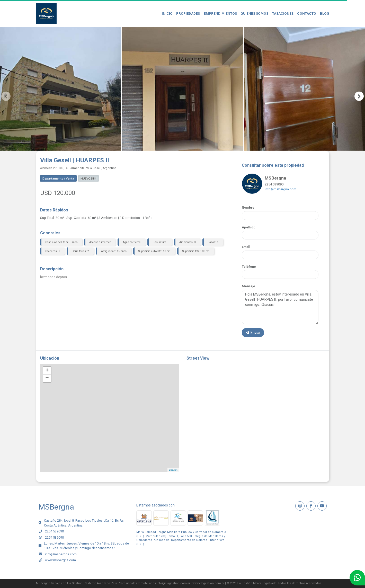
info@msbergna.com (281, 189)
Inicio (167, 13)
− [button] (47, 378)
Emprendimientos (220, 13)
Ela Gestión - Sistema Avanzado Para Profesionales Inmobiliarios (112, 583)
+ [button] (47, 371)
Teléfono (249, 267)
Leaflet (173, 470)
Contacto (307, 13)
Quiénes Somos (254, 13)
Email (246, 247)
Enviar (253, 333)
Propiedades (188, 13)
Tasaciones (283, 13)
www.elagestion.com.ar (208, 583)
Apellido (249, 227)
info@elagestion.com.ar (173, 583)
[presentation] (6, 96)
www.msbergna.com (60, 560)
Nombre (248, 207)
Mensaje (248, 286)
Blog (325, 13)
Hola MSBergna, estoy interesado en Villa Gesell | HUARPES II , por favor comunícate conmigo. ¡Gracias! (280, 307)
